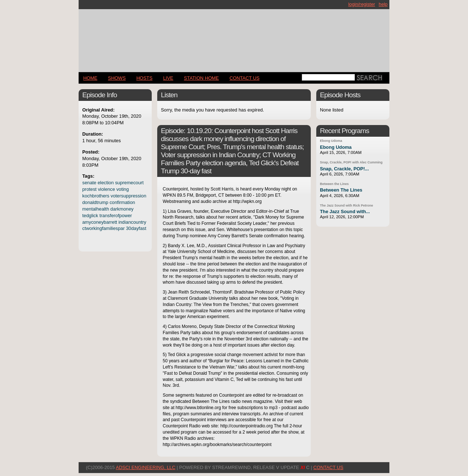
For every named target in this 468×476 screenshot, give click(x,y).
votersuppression (129, 196)
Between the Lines (334, 184)
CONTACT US (245, 78)
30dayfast (136, 228)
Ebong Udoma (331, 141)
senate (89, 183)
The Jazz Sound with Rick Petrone (346, 205)
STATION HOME (201, 78)
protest (89, 189)
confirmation (122, 202)
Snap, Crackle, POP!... (344, 169)
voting (122, 189)
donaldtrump (95, 202)
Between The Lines (341, 190)
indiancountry (132, 222)
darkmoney (122, 209)
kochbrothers (96, 196)
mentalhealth (96, 209)
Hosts (144, 78)
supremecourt (129, 183)
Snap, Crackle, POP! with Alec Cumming (351, 162)
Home (90, 78)
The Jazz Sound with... (345, 211)
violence (107, 189)
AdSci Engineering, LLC (146, 467)
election (106, 183)
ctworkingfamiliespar (103, 228)
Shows (117, 78)
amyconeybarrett (100, 222)
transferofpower (116, 216)
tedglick (90, 216)
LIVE (168, 78)
